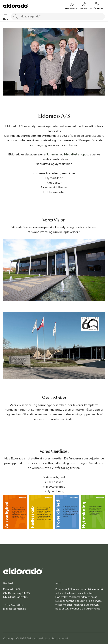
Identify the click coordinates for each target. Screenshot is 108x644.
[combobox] (58, 16)
